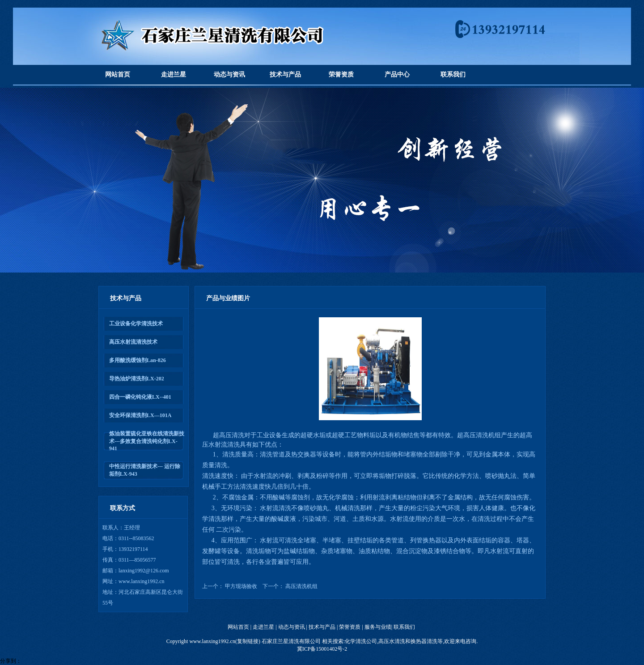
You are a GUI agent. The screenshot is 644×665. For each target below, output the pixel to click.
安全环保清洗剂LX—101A (140, 415)
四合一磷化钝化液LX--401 (140, 397)
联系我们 (453, 75)
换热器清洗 (424, 641)
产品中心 (397, 75)
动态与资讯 (229, 75)
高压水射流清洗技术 (133, 342)
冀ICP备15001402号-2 (322, 649)
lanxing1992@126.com (144, 571)
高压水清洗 (392, 641)
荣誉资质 (341, 75)
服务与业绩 (378, 627)
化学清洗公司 (361, 641)
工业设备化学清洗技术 (136, 324)
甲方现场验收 (241, 586)
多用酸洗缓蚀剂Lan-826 (138, 360)
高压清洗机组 (301, 586)
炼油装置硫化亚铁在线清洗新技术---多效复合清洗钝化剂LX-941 (147, 441)
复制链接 (248, 641)
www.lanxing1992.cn (142, 581)
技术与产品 (285, 75)
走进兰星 (174, 75)
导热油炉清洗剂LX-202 (137, 379)
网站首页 (118, 75)
